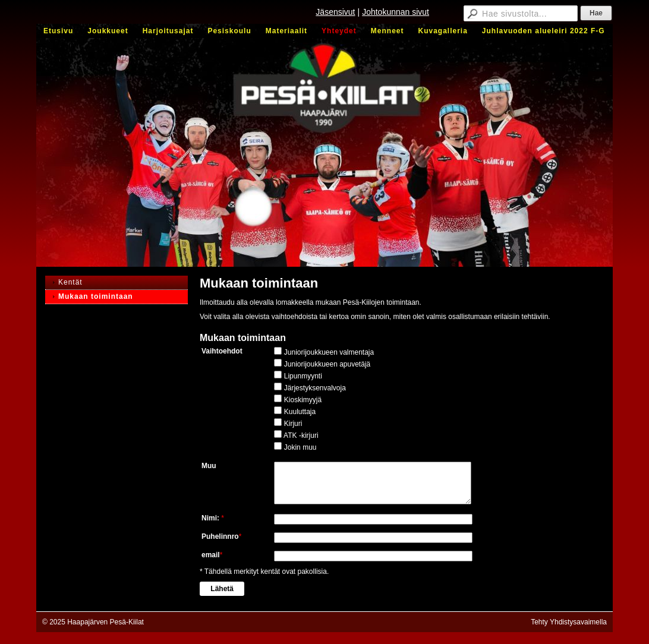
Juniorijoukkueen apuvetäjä (327, 364)
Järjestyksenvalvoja (315, 388)
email (211, 555)
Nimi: (211, 518)
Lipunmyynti (303, 376)
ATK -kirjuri (301, 435)
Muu (209, 466)
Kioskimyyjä (303, 400)
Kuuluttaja (300, 412)
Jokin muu (300, 447)
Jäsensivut (335, 12)
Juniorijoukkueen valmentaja (329, 352)
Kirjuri (293, 424)
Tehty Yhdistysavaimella (569, 622)
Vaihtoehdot (222, 351)
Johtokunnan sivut (396, 12)
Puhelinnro (220, 536)
